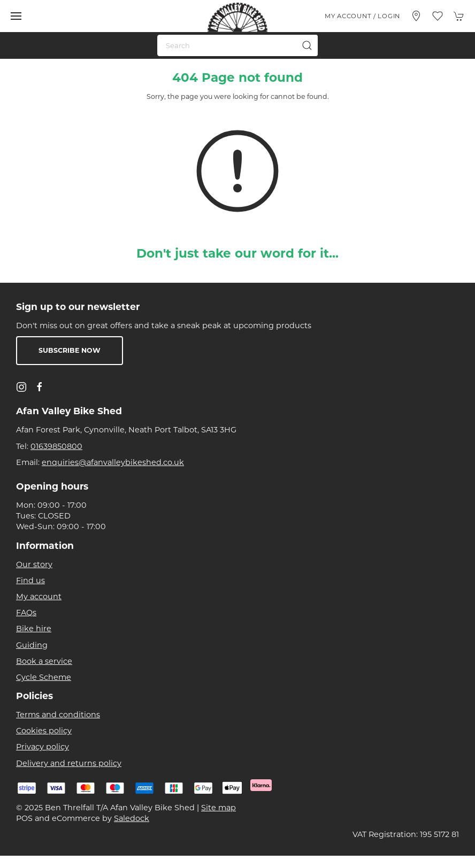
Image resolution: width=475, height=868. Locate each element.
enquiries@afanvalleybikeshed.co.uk (113, 462)
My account (39, 596)
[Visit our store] (416, 16)
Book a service (44, 661)
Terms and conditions (58, 715)
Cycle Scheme (44, 677)
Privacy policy (43, 747)
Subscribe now (70, 350)
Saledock (132, 818)
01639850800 (56, 446)
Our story (34, 564)
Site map (219, 808)
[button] (16, 16)
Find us (30, 580)
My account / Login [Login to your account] (362, 16)
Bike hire (34, 629)
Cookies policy (44, 731)
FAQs (26, 613)
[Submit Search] (307, 45)
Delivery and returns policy (69, 763)
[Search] (237, 45)
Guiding (32, 645)
